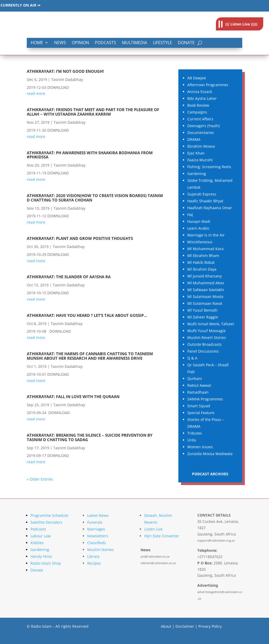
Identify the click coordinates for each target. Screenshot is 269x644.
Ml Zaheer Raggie (203, 317)
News (60, 43)
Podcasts (105, 43)
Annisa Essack (200, 92)
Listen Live (153, 529)
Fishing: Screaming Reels (209, 167)
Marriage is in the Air (206, 235)
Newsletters (98, 536)
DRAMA (194, 139)
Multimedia (134, 43)
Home (37, 43)
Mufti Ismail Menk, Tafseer (211, 324)
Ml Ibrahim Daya (202, 269)
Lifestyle (162, 43)
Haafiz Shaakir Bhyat (205, 201)
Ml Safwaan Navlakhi (206, 290)
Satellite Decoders (46, 522)
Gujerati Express (202, 194)
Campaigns (197, 112)
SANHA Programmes (205, 399)
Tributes (195, 433)
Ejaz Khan (196, 153)
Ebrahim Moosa (201, 146)
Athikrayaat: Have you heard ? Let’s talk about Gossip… (87, 315)
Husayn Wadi (199, 221)
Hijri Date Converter (162, 536)
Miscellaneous (200, 242)
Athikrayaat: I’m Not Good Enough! (65, 71)
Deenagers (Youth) (203, 126)
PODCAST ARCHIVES (210, 474)
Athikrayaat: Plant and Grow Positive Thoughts (80, 238)
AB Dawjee (197, 78)
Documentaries (201, 133)
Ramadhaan (198, 392)
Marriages (96, 529)
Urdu (192, 440)
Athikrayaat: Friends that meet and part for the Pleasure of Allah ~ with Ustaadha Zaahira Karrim (93, 112)
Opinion (80, 43)
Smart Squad (199, 406)
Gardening (197, 174)
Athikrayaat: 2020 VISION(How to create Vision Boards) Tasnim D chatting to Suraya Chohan (95, 198)
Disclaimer (185, 626)
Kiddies (37, 543)
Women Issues (200, 447)
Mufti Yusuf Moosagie (206, 331)
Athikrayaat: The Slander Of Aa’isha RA (69, 277)
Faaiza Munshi (200, 160)
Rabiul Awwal (199, 385)
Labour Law (41, 536)
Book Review (198, 105)
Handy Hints (41, 556)
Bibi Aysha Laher (202, 98)
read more (36, 93)
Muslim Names (100, 550)
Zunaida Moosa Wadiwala (210, 454)
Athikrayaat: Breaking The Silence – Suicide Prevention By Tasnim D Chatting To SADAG (90, 437)
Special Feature (201, 413)
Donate (186, 43)
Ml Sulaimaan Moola (205, 297)
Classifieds (97, 543)
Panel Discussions (203, 351)
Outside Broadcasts (205, 344)
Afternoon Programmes (208, 85)
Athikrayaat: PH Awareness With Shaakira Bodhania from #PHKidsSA (90, 155)
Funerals (95, 522)
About (166, 626)
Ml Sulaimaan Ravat (205, 303)
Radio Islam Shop (46, 563)
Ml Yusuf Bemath (202, 310)
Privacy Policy (210, 626)
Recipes (94, 563)
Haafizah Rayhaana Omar (210, 208)
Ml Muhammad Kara (205, 249)
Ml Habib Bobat (201, 262)
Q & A (192, 358)
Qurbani (195, 378)
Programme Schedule (49, 515)
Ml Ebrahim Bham (203, 256)
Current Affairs (200, 119)
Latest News (98, 515)
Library (93, 556)
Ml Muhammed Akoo (206, 283)
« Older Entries (40, 479)
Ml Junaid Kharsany (205, 276)
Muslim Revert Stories (207, 338)
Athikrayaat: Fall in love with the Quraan (73, 397)
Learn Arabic (198, 228)
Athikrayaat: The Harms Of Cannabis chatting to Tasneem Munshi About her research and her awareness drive (90, 356)
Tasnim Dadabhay (67, 79)
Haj (190, 215)
